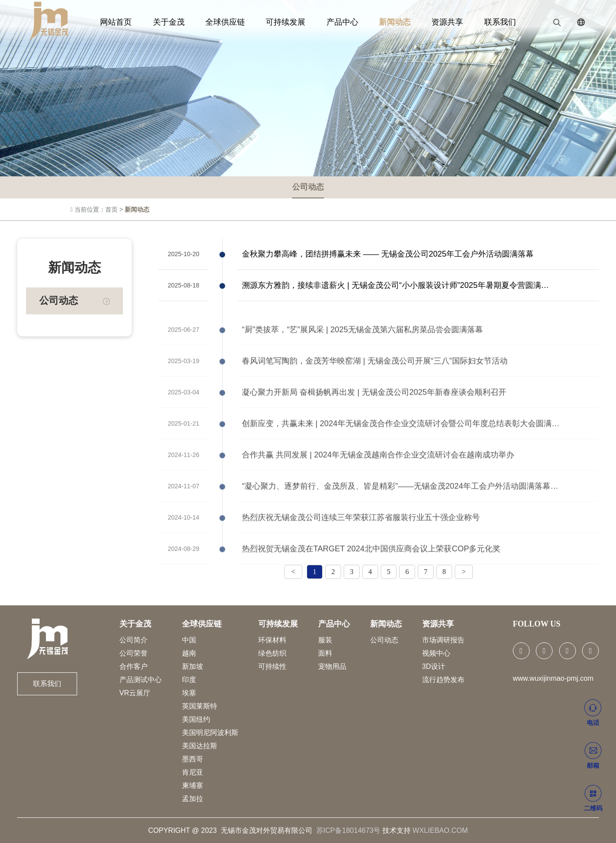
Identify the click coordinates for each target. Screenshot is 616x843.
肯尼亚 (193, 772)
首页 (111, 210)
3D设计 (434, 666)
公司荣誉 (134, 653)
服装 (325, 640)
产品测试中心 (141, 680)
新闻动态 (386, 22)
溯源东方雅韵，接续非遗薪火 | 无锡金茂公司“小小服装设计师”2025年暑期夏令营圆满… (395, 286)
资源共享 (432, 22)
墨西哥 (193, 759)
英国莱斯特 (200, 706)
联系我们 (479, 22)
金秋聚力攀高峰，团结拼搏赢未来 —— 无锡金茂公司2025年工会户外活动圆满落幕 (388, 255)
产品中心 (339, 22)
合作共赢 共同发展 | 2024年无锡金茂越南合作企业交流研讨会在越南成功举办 (378, 479)
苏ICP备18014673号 (349, 830)
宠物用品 (332, 666)
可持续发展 (289, 22)
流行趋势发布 (443, 680)
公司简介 (134, 640)
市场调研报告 (443, 640)
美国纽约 (196, 719)
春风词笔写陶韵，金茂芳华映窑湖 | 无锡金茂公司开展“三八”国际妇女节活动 (375, 385)
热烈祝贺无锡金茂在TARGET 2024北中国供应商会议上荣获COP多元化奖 (371, 573)
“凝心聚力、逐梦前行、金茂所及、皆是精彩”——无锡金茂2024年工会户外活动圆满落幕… (400, 510)
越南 (189, 653)
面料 (325, 653)
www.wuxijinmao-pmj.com (553, 678)
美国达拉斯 (200, 746)
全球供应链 (234, 22)
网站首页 (137, 22)
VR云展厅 (135, 693)
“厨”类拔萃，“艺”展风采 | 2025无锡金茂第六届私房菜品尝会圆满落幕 (362, 354)
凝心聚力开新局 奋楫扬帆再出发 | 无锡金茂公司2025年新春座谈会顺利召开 (374, 416)
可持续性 (272, 666)
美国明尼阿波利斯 (210, 733)
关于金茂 (184, 22)
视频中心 (436, 653)
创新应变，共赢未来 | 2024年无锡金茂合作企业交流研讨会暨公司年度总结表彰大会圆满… (401, 448)
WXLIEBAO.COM (440, 830)
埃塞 (189, 693)
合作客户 (134, 666)
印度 (189, 680)
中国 (189, 640)
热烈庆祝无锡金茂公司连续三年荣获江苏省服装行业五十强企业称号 (361, 541)
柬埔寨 (193, 785)
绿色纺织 (272, 653)
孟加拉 (193, 799)
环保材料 (272, 640)
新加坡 (193, 666)
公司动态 (308, 188)
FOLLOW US (537, 624)
